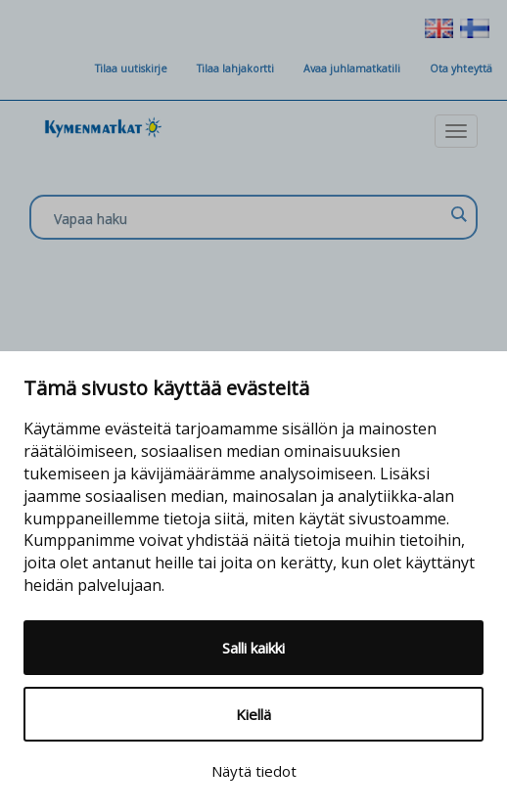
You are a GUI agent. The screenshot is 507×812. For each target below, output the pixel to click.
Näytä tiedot (254, 771)
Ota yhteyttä (461, 68)
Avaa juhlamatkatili (352, 68)
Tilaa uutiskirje (131, 68)
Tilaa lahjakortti (235, 68)
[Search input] (249, 218)
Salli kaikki (253, 648)
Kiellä (253, 714)
